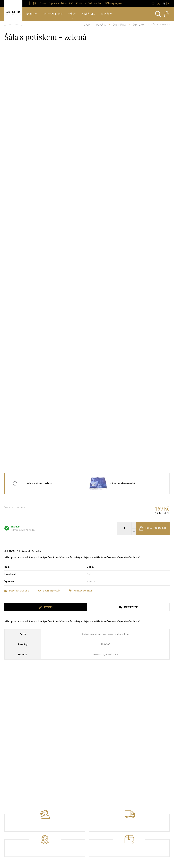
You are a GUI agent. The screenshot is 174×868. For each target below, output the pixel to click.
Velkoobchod (95, 3)
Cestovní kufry (53, 14)
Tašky (72, 14)
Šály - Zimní (139, 25)
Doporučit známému (17, 591)
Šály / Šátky (119, 25)
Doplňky (106, 14)
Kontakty (81, 3)
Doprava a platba (58, 3)
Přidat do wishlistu (80, 591)
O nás (43, 3)
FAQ (71, 3)
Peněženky (88, 14)
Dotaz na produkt (49, 591)
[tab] (46, 607)
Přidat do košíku (152, 528)
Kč (164, 3)
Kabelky (32, 14)
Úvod (87, 25)
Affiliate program (114, 3)
